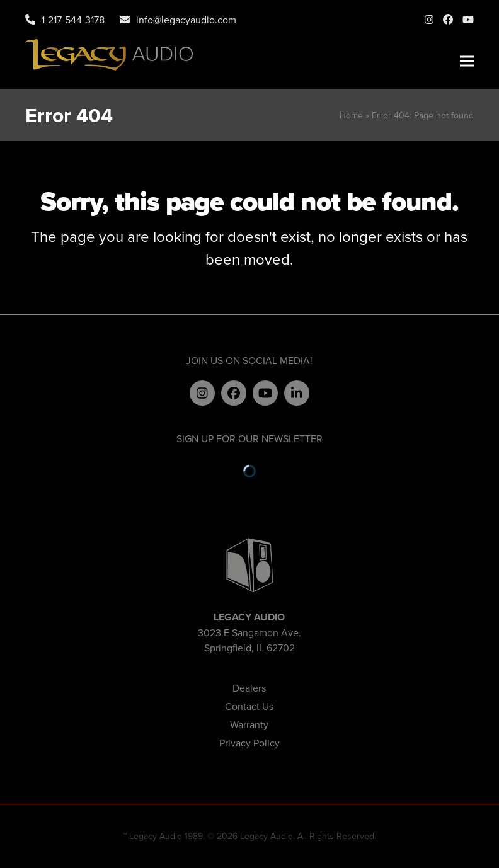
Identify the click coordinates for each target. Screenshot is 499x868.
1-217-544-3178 (73, 20)
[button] (467, 61)
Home (351, 115)
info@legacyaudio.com (186, 20)
